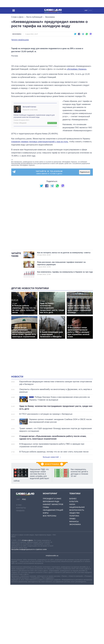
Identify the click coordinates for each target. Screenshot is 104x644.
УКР (86, 10)
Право (72, 578)
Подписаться (85, 231)
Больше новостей (52, 516)
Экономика (50, 17)
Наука (72, 564)
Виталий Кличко (30, 166)
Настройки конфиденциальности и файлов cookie (29, 609)
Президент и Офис (52, 558)
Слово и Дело (17, 17)
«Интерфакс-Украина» (77, 128)
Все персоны (49, 575)
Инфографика (52, 523)
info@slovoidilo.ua (52, 615)
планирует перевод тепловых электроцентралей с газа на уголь (40, 201)
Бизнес (73, 558)
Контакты (21, 567)
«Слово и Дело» (27, 600)
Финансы (74, 581)
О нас (19, 564)
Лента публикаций (34, 17)
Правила (20, 570)
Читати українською (20, 40)
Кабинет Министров (53, 564)
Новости (17, 436)
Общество (74, 572)
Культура (74, 561)
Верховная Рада (51, 561)
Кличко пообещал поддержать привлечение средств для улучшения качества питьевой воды (34, 175)
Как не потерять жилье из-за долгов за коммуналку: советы (64, 313)
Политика (74, 575)
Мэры (46, 572)
